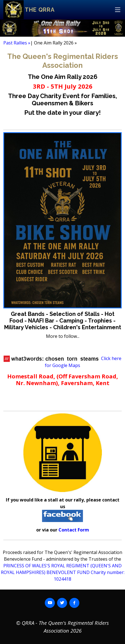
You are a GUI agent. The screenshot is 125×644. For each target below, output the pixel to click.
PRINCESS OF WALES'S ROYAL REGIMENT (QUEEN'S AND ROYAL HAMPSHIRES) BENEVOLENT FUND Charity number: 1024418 (63, 572)
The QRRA (40, 10)
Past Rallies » (17, 43)
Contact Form (74, 530)
